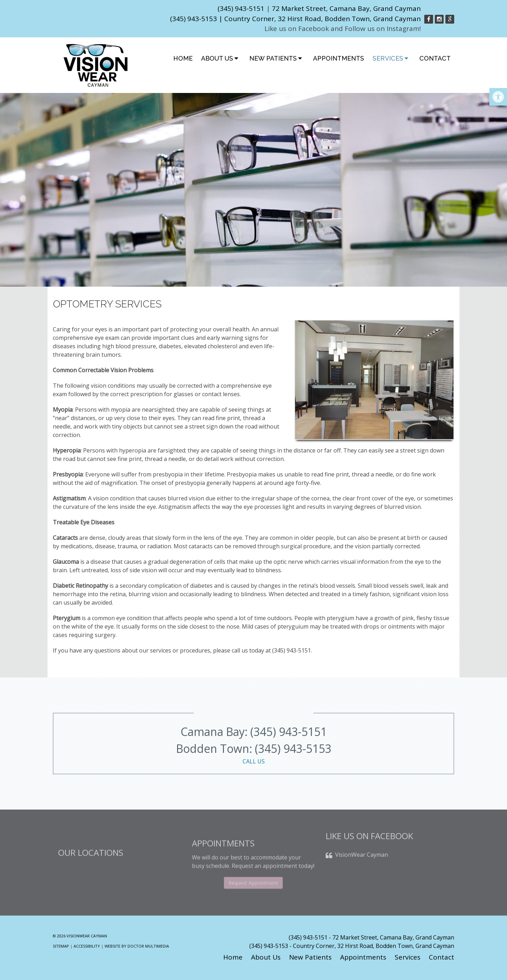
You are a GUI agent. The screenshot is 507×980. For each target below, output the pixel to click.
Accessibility (87, 946)
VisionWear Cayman (362, 863)
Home (183, 58)
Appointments (339, 58)
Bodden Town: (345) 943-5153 (254, 753)
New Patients (273, 58)
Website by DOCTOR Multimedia (137, 946)
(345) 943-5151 (241, 8)
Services (388, 58)
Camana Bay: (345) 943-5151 (254, 732)
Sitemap (61, 946)
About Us (217, 58)
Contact (435, 58)
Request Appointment (253, 897)
